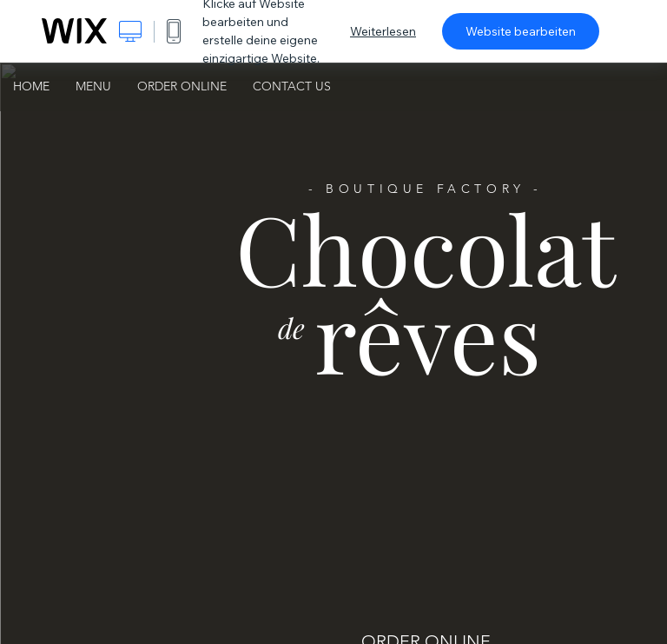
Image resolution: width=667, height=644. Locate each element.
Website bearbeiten (521, 31)
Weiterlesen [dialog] (383, 31)
